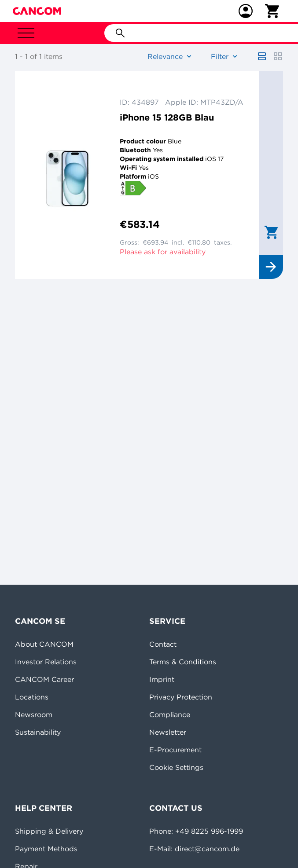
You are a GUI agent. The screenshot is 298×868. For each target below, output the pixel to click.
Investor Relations (46, 662)
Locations (32, 697)
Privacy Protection (181, 697)
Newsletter (168, 732)
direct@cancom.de (207, 849)
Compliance (170, 714)
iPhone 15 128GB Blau (167, 117)
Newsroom (34, 714)
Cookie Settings (176, 767)
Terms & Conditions (183, 662)
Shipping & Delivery (49, 831)
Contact (163, 644)
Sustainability (38, 732)
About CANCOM (44, 644)
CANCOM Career (44, 679)
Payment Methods (46, 849)
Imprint (162, 679)
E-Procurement (175, 750)
